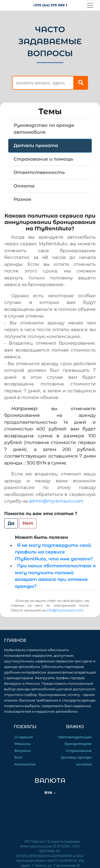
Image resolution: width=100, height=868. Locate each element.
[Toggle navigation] (90, 5)
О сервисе (24, 737)
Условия (84, 764)
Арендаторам (78, 744)
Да (11, 523)
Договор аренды (76, 757)
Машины (23, 744)
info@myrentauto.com (65, 610)
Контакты (25, 764)
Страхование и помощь (43, 159)
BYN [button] (49, 793)
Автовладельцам (75, 737)
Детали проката (36, 145)
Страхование (79, 751)
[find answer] (43, 83)
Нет (28, 523)
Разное (22, 199)
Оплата (24, 186)
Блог (19, 757)
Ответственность (39, 172)
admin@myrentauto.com (56, 501)
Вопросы (23, 751)
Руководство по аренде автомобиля (44, 129)
